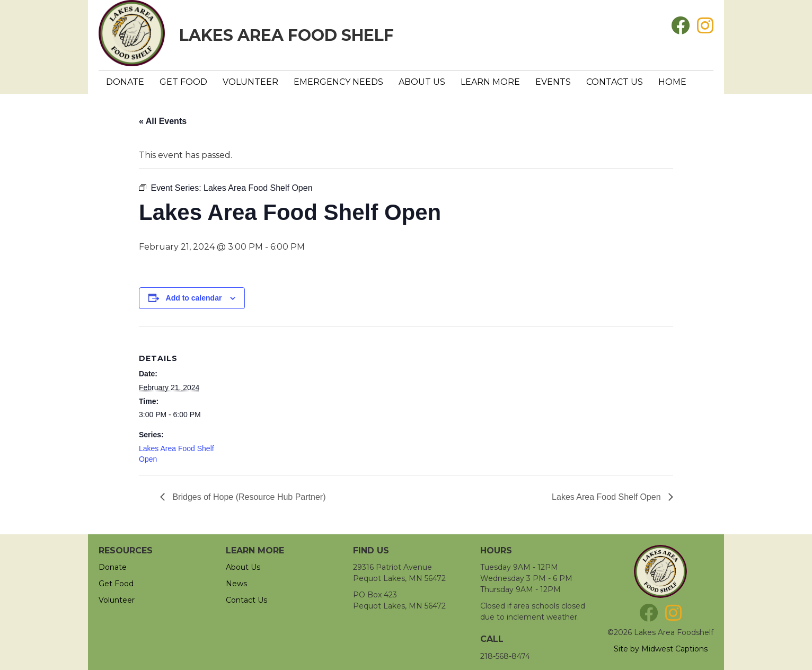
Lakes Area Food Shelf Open (607, 497)
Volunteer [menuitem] (250, 82)
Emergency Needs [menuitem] (338, 82)
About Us (243, 567)
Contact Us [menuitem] (615, 82)
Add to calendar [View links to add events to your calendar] (194, 298)
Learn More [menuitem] (490, 82)
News (236, 584)
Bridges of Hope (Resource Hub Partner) (248, 497)
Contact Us (246, 600)
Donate (113, 567)
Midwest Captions (674, 649)
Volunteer (117, 600)
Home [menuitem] (672, 82)
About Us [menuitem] (422, 82)
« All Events (163, 121)
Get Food (116, 584)
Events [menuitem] (553, 82)
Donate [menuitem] (125, 82)
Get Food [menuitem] (183, 82)
